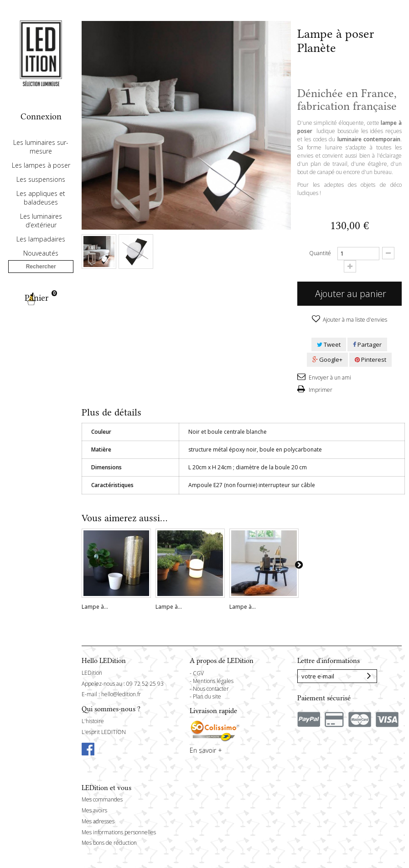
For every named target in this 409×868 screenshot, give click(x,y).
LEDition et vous (106, 788)
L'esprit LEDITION (104, 732)
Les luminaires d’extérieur (41, 247)
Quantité (320, 253)
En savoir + (206, 750)
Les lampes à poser (41, 192)
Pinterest (370, 360)
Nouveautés (41, 280)
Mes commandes (102, 799)
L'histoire (93, 721)
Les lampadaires (41, 265)
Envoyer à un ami (329, 378)
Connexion (41, 116)
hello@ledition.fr (121, 694)
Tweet (329, 344)
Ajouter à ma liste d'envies (354, 320)
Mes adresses (98, 821)
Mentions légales (213, 681)
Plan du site (207, 696)
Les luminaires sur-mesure (41, 173)
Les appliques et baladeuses (41, 224)
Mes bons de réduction (109, 843)
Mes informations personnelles (119, 832)
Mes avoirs (94, 810)
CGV (198, 673)
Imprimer (320, 390)
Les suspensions (41, 206)
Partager (367, 344)
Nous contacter (211, 689)
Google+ (327, 360)
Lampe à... (95, 607)
